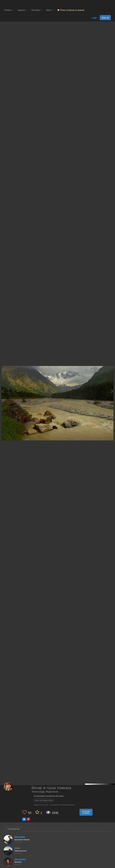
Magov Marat (20, 837)
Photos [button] (9, 10)
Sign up (105, 18)
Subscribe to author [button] (86, 812)
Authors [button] (22, 10)
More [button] (49, 10)
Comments (14, 829)
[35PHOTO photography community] (16, 4)
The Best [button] (36, 10)
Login (94, 18)
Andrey (17, 848)
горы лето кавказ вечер (44, 800)
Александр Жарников (45, 792)
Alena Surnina (20, 859)
